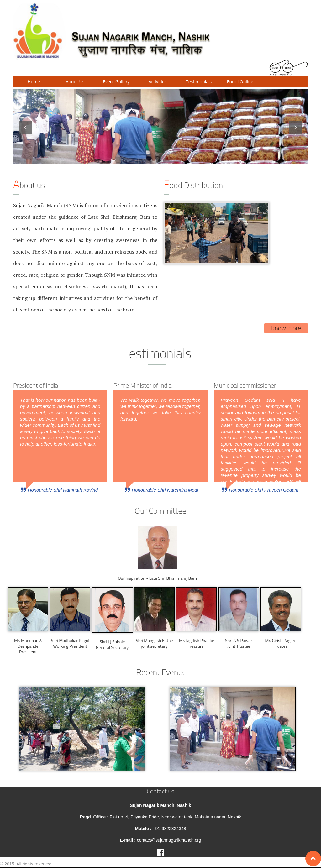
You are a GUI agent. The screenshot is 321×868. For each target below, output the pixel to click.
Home (34, 82)
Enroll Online (240, 82)
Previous (26, 128)
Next (295, 128)
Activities (158, 82)
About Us (75, 82)
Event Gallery (116, 82)
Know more (286, 328)
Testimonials (199, 82)
